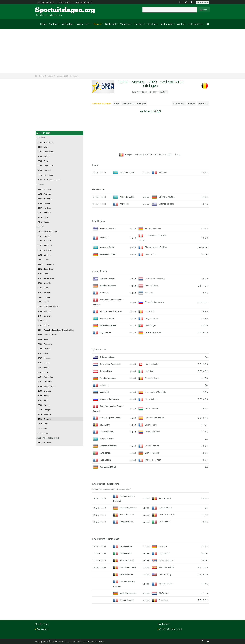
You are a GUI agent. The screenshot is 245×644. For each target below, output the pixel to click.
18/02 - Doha (43, 274)
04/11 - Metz (43, 428)
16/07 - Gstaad (44, 363)
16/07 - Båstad (44, 353)
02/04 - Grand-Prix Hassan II (49, 307)
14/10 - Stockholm (45, 414)
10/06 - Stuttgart (44, 203)
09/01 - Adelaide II (45, 246)
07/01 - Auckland (44, 241)
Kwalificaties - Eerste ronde (106, 539)
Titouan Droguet (165, 508)
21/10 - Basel (43, 424)
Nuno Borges (150, 325)
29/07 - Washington (45, 377)
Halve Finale (98, 189)
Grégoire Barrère (152, 318)
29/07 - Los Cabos (45, 382)
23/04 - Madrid (44, 156)
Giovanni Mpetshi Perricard (156, 247)
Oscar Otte (163, 546)
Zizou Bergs (164, 600)
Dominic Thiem (151, 286)
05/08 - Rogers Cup (45, 166)
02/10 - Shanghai (45, 410)
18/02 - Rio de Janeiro (46, 278)
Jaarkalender (65, 2)
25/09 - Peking (44, 400)
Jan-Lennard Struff (153, 332)
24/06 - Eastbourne (45, 344)
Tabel (117, 103)
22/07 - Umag (43, 372)
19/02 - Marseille (44, 283)
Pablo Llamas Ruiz (166, 567)
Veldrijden (67, 24)
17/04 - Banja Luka (45, 316)
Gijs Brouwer (164, 593)
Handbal (152, 24)
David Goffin (150, 311)
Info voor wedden (45, 2)
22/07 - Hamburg (44, 208)
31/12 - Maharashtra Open (48, 231)
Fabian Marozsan (152, 408)
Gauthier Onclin (165, 498)
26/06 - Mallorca (44, 349)
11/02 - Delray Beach (46, 269)
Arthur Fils (163, 172)
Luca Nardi (149, 371)
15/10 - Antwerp (44, 419)
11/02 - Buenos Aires (46, 264)
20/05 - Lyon (43, 321)
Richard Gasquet (152, 446)
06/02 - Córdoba (44, 255)
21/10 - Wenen (44, 222)
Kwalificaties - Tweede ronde (106, 484)
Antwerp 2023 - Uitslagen (67, 76)
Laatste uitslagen (83, 2)
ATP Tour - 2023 (60, 133)
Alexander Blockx (152, 378)
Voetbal (53, 24)
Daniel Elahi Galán (152, 432)
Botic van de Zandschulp (155, 279)
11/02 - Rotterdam (45, 189)
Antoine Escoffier (166, 584)
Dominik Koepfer (152, 453)
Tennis (97, 24)
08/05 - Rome (43, 161)
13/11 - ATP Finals (45, 443)
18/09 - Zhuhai (44, 396)
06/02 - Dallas (43, 260)
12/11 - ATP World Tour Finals (49, 180)
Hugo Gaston (150, 254)
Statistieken (179, 103)
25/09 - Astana (44, 405)
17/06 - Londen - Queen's (48, 335)
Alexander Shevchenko (154, 302)
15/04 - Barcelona (45, 199)
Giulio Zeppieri (165, 522)
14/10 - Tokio (43, 217)
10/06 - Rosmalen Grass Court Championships (56, 330)
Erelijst (192, 103)
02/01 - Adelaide (44, 236)
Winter (180, 24)
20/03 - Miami (43, 147)
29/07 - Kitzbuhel (44, 213)
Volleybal (125, 24)
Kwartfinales (98, 221)
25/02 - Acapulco (44, 194)
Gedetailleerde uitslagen (134, 103)
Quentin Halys (151, 425)
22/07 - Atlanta (44, 368)
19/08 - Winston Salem (47, 386)
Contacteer (43, 629)
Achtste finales (99, 271)
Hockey (139, 24)
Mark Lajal (149, 293)
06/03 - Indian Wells (46, 142)
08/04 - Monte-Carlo (46, 152)
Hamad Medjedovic (167, 560)
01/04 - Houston (44, 297)
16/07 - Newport (44, 358)
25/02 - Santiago (44, 292)
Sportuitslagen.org (47, 10)
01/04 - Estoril (43, 302)
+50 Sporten (195, 24)
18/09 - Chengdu (44, 391)
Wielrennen (83, 24)
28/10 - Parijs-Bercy (46, 175)
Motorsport (167, 24)
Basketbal (110, 24)
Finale (95, 165)
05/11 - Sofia (43, 433)
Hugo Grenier (164, 553)
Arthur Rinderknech (153, 460)
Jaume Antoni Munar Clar (156, 392)
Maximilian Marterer (167, 197)
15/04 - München (44, 311)
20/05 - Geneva (44, 325)
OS (207, 24)
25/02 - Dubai (43, 288)
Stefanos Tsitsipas (166, 204)
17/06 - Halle (43, 339)
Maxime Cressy (165, 574)
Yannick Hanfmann (153, 228)
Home (44, 24)
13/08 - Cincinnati (45, 170)
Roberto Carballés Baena (155, 418)
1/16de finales (99, 349)
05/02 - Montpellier (45, 250)
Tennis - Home (43, 126)
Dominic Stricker (152, 364)
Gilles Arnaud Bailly (166, 515)
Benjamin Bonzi (151, 399)
